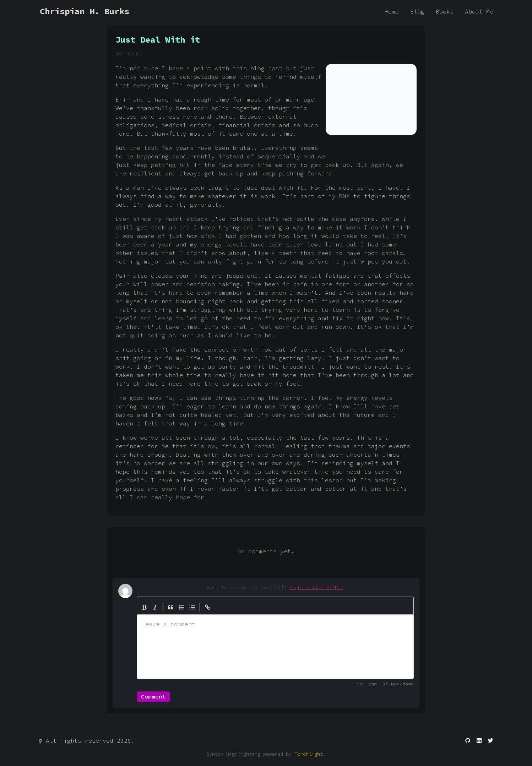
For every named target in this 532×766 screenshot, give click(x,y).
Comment (153, 696)
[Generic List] (181, 607)
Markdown (402, 684)
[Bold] (145, 607)
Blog (417, 11)
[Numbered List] (192, 607)
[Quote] (171, 607)
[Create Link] (208, 607)
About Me (479, 11)
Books (445, 11)
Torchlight (309, 754)
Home (392, 11)
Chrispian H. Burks (85, 11)
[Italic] (155, 607)
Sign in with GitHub (316, 587)
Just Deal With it (158, 40)
